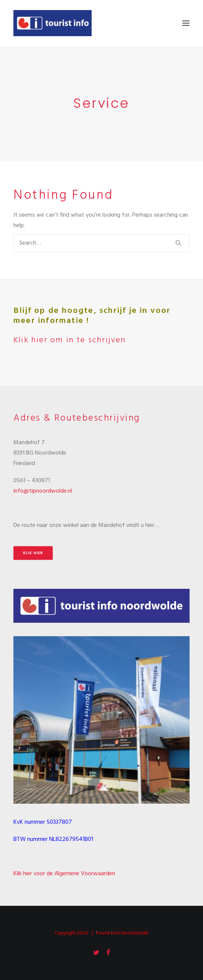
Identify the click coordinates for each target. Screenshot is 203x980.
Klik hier (33, 553)
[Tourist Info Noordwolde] (53, 23)
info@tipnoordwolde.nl (43, 491)
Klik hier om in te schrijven (70, 340)
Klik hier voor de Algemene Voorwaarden (64, 874)
